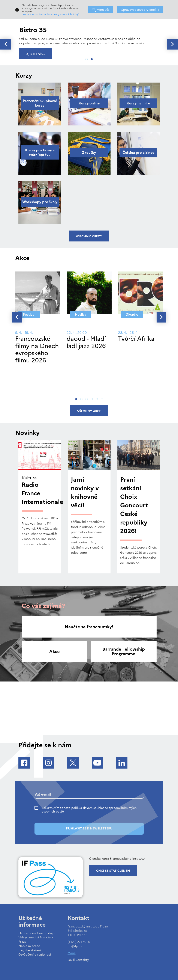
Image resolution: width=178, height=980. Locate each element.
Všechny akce (89, 411)
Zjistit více (36, 54)
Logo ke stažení (30, 950)
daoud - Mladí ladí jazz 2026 (86, 342)
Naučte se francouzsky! (89, 627)
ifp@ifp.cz (75, 946)
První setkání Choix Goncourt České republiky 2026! (134, 505)
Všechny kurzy (89, 236)
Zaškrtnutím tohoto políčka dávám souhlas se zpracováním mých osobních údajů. (89, 810)
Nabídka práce (29, 946)
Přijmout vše (101, 10)
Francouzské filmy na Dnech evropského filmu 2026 (37, 349)
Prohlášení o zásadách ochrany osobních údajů (50, 14)
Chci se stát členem (113, 871)
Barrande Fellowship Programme (124, 651)
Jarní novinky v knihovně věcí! (85, 492)
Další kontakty (78, 960)
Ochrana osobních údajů (36, 933)
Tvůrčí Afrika (136, 339)
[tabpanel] (89, 39)
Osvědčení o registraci (35, 955)
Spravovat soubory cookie (140, 10)
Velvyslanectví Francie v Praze (36, 940)
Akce (55, 651)
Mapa (72, 953)
